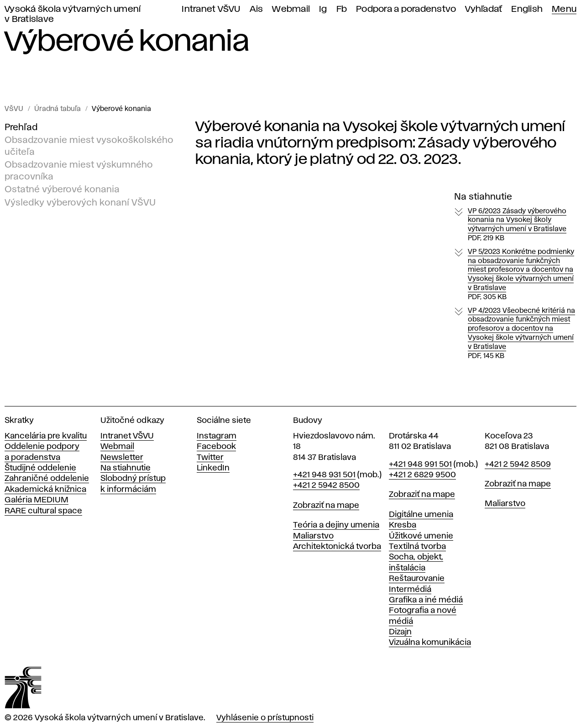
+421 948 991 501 (420, 464)
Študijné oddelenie (40, 468)
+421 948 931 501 (324, 475)
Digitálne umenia (421, 515)
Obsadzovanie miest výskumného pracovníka (79, 171)
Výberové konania (121, 109)
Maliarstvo (313, 536)
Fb (342, 9)
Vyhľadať (484, 9)
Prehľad (21, 127)
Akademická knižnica (45, 490)
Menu (564, 9)
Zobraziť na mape (326, 506)
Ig (323, 9)
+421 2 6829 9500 (422, 475)
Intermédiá (410, 590)
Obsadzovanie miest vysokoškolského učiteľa (89, 146)
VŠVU (14, 109)
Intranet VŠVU (211, 9)
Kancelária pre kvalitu (46, 436)
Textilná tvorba (417, 547)
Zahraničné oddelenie (47, 479)
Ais (256, 9)
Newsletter (122, 458)
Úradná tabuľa (58, 109)
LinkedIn (213, 468)
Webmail (291, 9)
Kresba (403, 525)
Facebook (216, 447)
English (527, 9)
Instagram (217, 436)
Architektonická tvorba (337, 547)
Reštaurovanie (417, 579)
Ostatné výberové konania (62, 190)
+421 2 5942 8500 (326, 485)
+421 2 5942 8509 (518, 464)
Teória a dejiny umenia (336, 525)
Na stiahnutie (126, 468)
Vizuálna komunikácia (430, 643)
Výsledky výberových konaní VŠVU (80, 202)
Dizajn (400, 632)
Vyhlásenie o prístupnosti (265, 718)
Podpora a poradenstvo (406, 9)
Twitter (210, 458)
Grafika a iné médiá (426, 600)
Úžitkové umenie (421, 536)
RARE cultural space (43, 511)
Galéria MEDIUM (37, 500)
